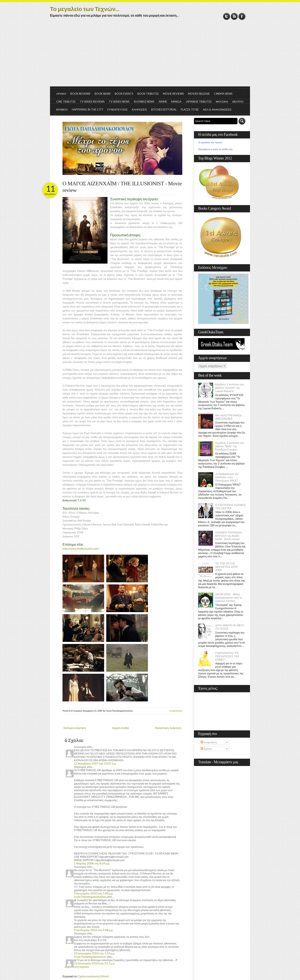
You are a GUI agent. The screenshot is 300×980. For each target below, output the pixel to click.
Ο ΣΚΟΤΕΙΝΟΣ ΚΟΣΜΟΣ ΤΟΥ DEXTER (230, 507)
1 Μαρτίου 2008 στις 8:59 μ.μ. (92, 863)
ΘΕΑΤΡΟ (238, 102)
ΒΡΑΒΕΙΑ (62, 110)
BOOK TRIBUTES (148, 94)
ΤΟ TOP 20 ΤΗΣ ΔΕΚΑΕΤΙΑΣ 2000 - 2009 (227, 567)
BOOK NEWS (103, 94)
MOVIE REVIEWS (173, 94)
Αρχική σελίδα (120, 728)
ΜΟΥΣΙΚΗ (222, 102)
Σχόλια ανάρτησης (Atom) (94, 976)
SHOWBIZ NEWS (144, 102)
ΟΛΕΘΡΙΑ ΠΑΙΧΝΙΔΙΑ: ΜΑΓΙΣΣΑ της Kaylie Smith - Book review (229, 536)
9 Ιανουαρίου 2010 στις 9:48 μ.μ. (94, 930)
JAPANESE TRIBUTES (199, 102)
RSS (234, 16)
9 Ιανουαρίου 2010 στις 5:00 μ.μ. (94, 893)
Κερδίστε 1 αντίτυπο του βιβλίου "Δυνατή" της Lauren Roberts (230, 388)
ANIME (163, 102)
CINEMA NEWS (223, 94)
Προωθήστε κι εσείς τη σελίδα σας (215, 149)
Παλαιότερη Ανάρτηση (168, 728)
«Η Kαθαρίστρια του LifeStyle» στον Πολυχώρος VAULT (227, 477)
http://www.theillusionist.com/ (81, 549)
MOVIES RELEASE (199, 94)
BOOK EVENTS (124, 94)
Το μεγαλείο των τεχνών (210, 142)
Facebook (242, 16)
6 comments (176, 711)
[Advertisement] (150, 55)
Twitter (227, 16)
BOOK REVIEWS (80, 94)
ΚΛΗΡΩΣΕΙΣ (140, 110)
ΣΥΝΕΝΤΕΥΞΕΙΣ (117, 110)
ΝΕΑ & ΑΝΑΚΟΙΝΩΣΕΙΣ (217, 110)
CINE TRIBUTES (66, 102)
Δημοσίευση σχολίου (77, 967)
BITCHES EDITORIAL (164, 110)
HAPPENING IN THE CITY (87, 110)
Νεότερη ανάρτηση (75, 728)
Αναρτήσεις (209, 742)
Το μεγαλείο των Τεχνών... (85, 9)
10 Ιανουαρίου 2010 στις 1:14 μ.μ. (94, 953)
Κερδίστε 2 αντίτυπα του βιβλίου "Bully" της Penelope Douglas (230, 446)
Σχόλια (206, 749)
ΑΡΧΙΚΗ (61, 94)
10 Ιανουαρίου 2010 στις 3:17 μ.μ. (94, 963)
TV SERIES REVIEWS (92, 102)
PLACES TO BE (190, 110)
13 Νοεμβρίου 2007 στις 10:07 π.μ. (95, 763)
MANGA (176, 102)
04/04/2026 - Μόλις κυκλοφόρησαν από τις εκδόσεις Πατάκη (229, 598)
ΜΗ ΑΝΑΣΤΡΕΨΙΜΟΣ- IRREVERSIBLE (229, 417)
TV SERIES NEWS (119, 102)
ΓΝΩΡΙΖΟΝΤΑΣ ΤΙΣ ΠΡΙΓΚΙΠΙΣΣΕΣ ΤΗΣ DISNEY (227, 656)
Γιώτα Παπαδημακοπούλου (90, 897)
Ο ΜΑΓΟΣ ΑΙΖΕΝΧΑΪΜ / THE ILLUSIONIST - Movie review (122, 187)
